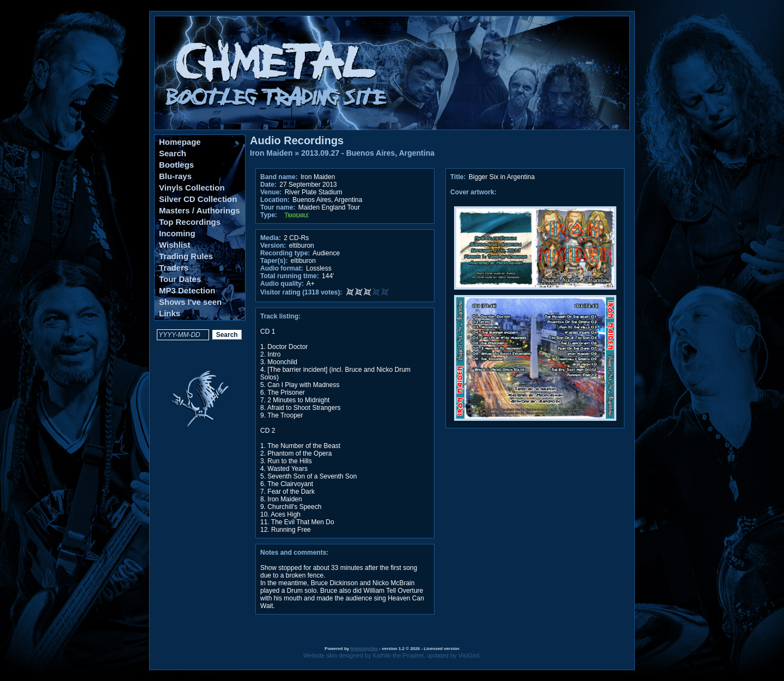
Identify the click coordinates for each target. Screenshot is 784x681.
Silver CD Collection (198, 199)
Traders (174, 268)
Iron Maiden (271, 153)
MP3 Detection (187, 290)
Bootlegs (176, 165)
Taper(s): (274, 261)
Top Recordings (190, 222)
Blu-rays (175, 176)
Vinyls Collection (192, 188)
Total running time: (290, 276)
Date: (268, 185)
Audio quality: (282, 284)
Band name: (279, 177)
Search (173, 153)
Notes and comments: (294, 553)
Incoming (177, 233)
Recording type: (285, 253)
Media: (271, 238)
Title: (459, 177)
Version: (273, 246)
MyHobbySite (364, 649)
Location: (275, 200)
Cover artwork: (473, 192)
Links (170, 313)
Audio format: (282, 268)
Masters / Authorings (200, 210)
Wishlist (174, 245)
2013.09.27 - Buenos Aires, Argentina (368, 153)
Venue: (271, 192)
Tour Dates (180, 279)
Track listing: (280, 316)
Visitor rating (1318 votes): (301, 292)
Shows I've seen (190, 302)
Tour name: (278, 207)
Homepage (180, 142)
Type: (269, 215)
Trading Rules (186, 256)
